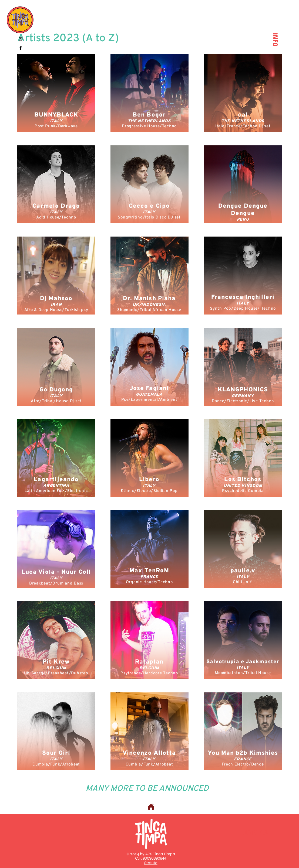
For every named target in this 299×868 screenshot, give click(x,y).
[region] (56, 93)
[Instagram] (21, 39)
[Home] (151, 807)
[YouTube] (21, 66)
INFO (277, 38)
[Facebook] (21, 48)
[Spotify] (21, 57)
